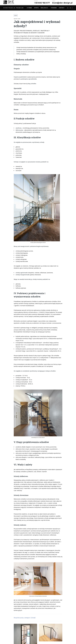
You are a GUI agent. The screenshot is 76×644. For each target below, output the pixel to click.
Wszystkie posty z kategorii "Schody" (25, 618)
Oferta (36, 8)
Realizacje (44, 8)
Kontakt (62, 8)
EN (70, 8)
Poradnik (54, 8)
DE (68, 8)
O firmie (29, 8)
